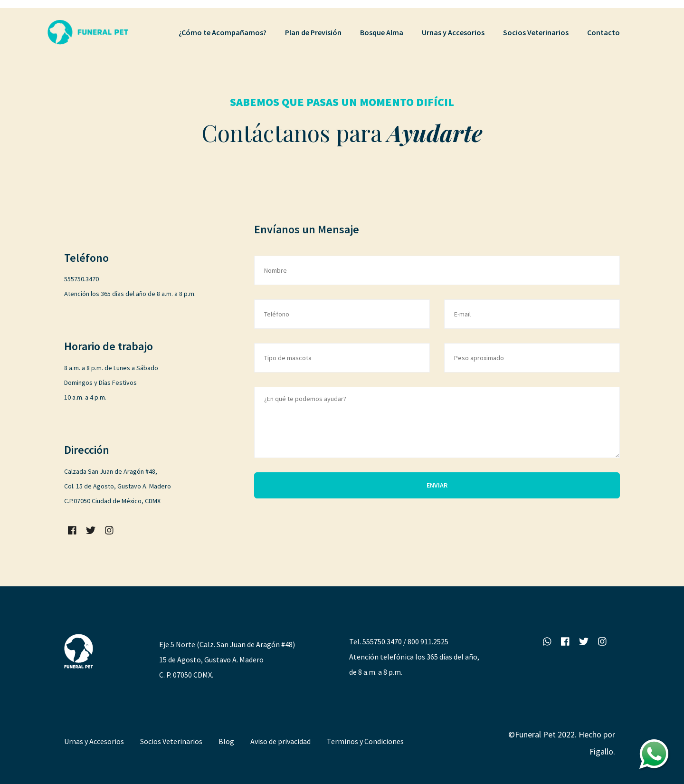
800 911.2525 (428, 641)
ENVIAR (437, 485)
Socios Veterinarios (171, 741)
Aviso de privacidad (280, 741)
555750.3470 (382, 641)
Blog (226, 741)
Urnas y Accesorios (94, 741)
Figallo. (602, 751)
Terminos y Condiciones (365, 741)
